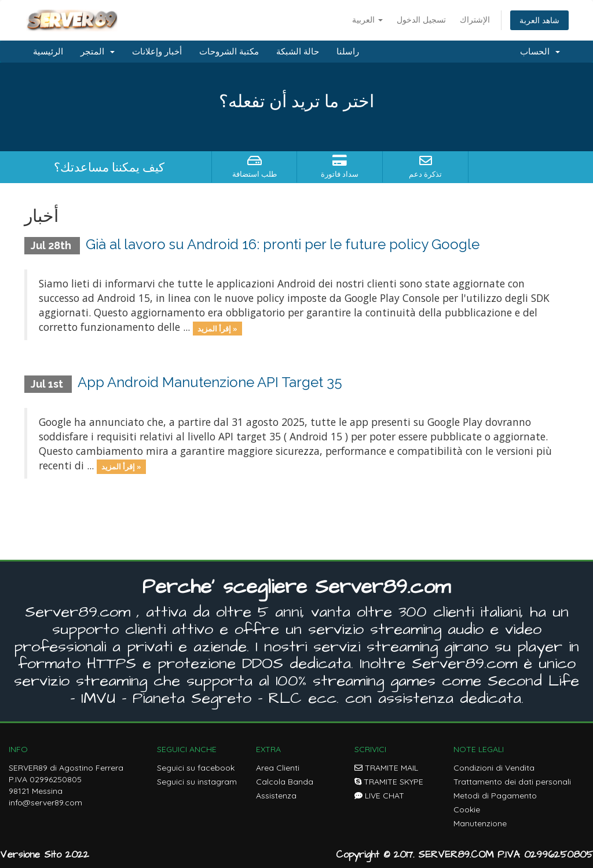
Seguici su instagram (197, 782)
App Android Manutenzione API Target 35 (210, 382)
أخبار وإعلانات (157, 52)
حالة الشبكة (298, 52)
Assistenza (276, 796)
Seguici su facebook (196, 768)
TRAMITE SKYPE (389, 782)
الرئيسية (48, 52)
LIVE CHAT (379, 796)
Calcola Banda (285, 782)
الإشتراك (475, 19)
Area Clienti (278, 768)
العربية (367, 19)
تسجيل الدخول (421, 19)
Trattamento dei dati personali (512, 782)
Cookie (467, 809)
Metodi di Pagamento (495, 796)
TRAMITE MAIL (386, 768)
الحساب (540, 52)
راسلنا (348, 52)
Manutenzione (480, 823)
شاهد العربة (539, 20)
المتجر (98, 52)
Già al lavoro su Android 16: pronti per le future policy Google (283, 244)
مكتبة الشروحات (229, 52)
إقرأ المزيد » (217, 328)
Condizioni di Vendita (494, 768)
